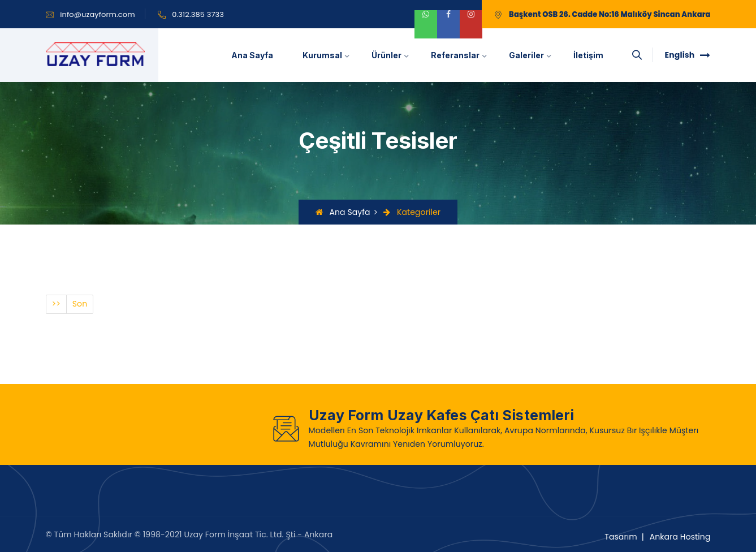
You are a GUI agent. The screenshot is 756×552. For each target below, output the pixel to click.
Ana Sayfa (252, 55)
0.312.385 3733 (198, 14)
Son (80, 304)
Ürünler (386, 55)
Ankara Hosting (680, 537)
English (688, 55)
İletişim (588, 55)
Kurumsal (322, 55)
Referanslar (455, 55)
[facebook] (448, 24)
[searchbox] (637, 55)
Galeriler (526, 55)
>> (56, 304)
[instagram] (471, 24)
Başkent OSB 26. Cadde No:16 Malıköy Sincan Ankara (610, 14)
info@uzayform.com (98, 14)
